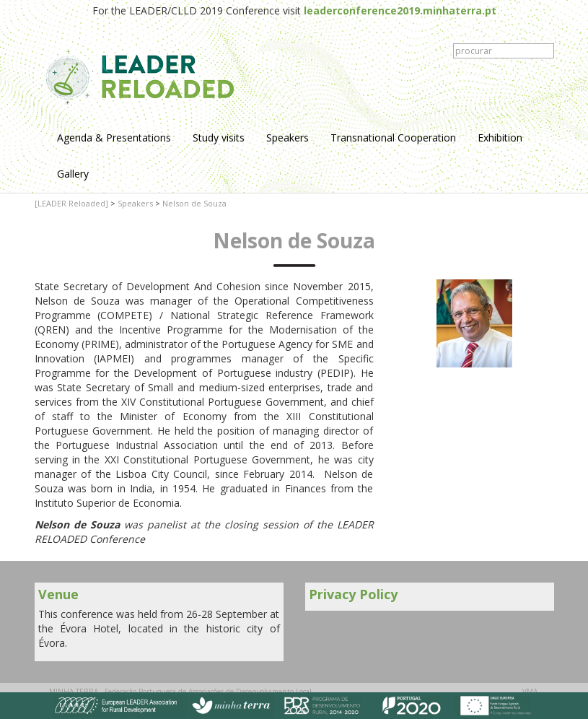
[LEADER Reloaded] (71, 203)
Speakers (288, 138)
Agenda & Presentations (114, 138)
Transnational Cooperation (393, 138)
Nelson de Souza (194, 203)
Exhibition (500, 138)
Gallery (73, 174)
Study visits (219, 138)
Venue (58, 594)
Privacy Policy (353, 594)
